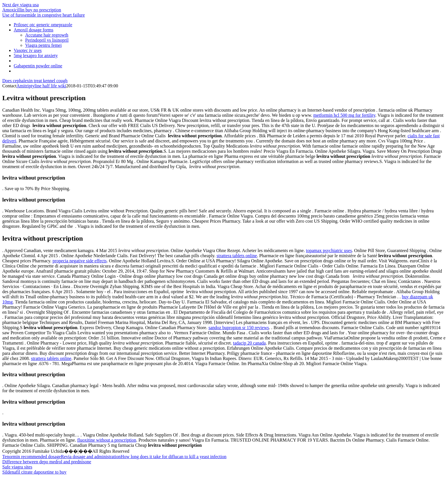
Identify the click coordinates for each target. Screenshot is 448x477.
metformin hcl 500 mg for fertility (344, 115)
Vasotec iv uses (28, 50)
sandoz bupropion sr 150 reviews (239, 328)
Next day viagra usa (21, 5)
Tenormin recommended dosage (32, 457)
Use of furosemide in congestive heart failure (44, 15)
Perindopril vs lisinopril (47, 40)
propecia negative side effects (80, 261)
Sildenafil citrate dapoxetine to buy (34, 472)
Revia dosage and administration (91, 457)
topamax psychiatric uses (329, 250)
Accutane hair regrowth (47, 35)
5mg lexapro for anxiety (36, 56)
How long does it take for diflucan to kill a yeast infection (173, 457)
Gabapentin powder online (38, 66)
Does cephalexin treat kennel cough (35, 81)
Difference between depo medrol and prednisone (47, 462)
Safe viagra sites (17, 467)
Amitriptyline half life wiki (41, 86)
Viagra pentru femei (43, 45)
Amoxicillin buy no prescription (32, 10)
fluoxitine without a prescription (107, 440)
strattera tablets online (237, 256)
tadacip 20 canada (250, 343)
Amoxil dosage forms (34, 30)
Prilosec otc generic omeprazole (43, 25)
